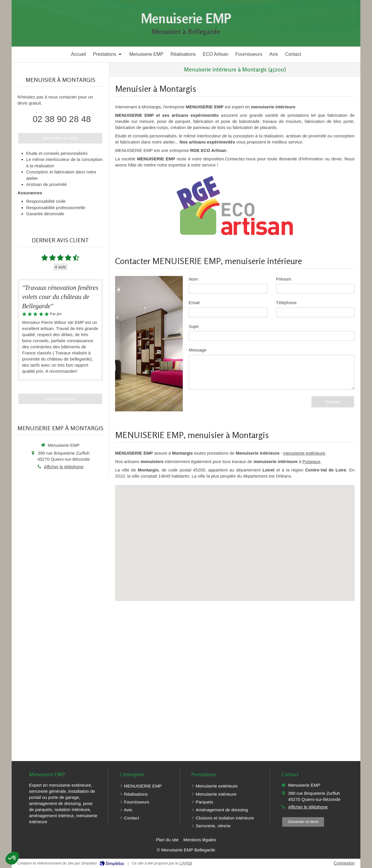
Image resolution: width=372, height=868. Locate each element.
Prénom (284, 279)
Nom (193, 279)
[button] (12, 858)
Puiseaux (312, 461)
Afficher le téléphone (64, 467)
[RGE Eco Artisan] (235, 206)
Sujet (194, 326)
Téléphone (286, 303)
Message (197, 350)
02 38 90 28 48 (62, 119)
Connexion (344, 863)
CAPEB (186, 863)
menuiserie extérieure (304, 453)
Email (194, 303)
